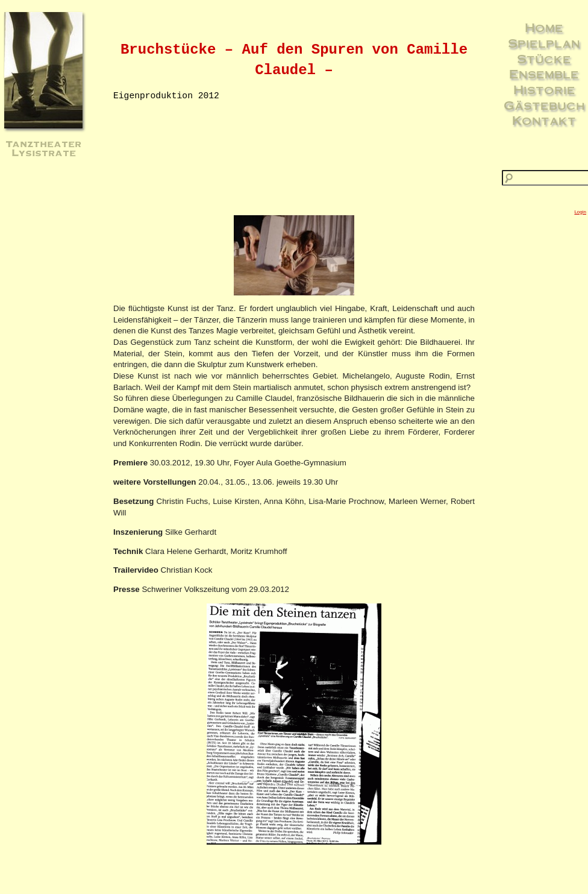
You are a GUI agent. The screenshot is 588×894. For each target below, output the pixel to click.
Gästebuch (544, 105)
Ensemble (544, 74)
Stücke (544, 58)
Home (544, 27)
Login (580, 212)
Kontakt (544, 120)
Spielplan (544, 43)
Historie (544, 89)
